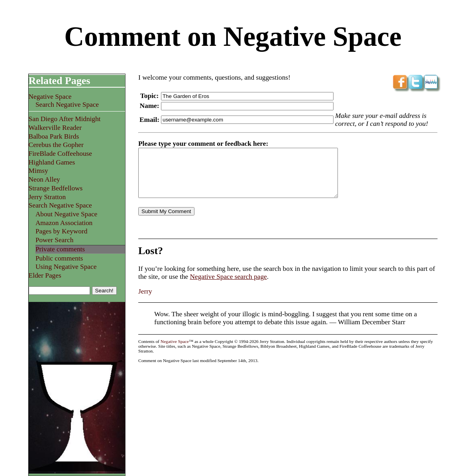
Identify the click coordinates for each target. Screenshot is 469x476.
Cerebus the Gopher (56, 145)
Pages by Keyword (61, 231)
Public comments (59, 258)
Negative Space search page (229, 277)
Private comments (60, 249)
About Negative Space (66, 214)
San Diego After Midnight (65, 119)
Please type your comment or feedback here (202, 144)
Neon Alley (44, 179)
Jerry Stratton (47, 197)
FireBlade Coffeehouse (60, 154)
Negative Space (50, 97)
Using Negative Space (66, 267)
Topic (148, 96)
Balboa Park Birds (54, 136)
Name (148, 106)
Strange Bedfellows (56, 188)
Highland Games (52, 162)
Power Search (54, 240)
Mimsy (38, 171)
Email (148, 120)
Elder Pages (45, 275)
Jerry (145, 291)
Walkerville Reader (55, 128)
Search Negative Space (67, 105)
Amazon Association (64, 223)
